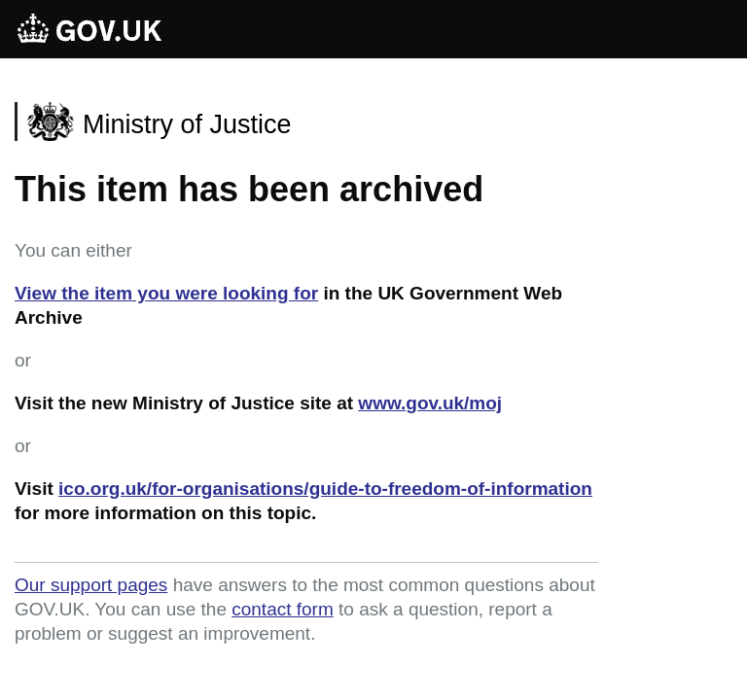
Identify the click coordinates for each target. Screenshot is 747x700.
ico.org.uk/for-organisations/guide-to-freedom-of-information (325, 489)
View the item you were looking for (166, 293)
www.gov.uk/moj (430, 403)
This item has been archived (249, 189)
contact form (283, 609)
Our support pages (91, 585)
